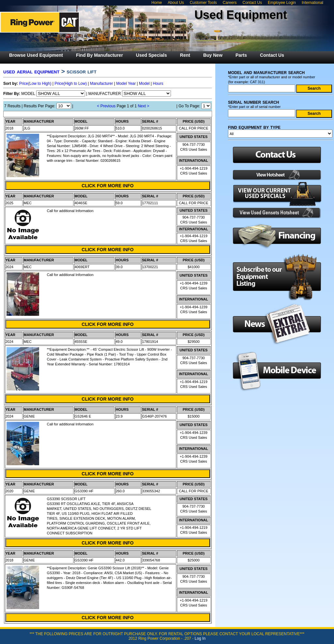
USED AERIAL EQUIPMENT (31, 71)
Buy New (213, 55)
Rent (185, 55)
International (312, 3)
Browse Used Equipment (36, 55)
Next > (143, 106)
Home (157, 3)
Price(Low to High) (35, 84)
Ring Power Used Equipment (40, 22)
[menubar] (147, 55)
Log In (200, 638)
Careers (230, 3)
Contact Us (252, 3)
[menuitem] (36, 55)
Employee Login (282, 3)
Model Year (126, 84)
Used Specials (152, 55)
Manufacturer (102, 84)
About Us (176, 3)
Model (144, 84)
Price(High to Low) (71, 84)
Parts (241, 55)
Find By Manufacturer (99, 55)
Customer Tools (203, 3)
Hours (158, 84)
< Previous (106, 106)
